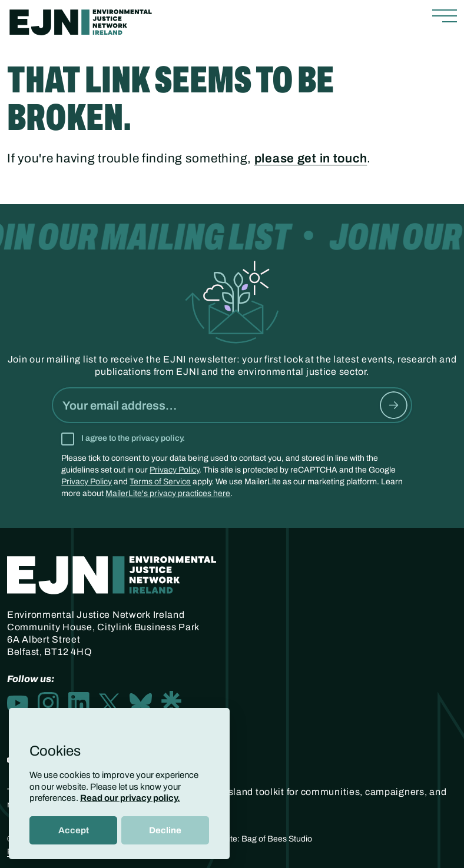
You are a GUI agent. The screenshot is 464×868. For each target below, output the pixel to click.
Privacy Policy (174, 470)
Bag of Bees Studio (277, 839)
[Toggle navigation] (445, 16)
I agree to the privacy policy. (133, 438)
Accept (74, 830)
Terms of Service (160, 482)
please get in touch (311, 158)
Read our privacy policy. (130, 798)
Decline (165, 830)
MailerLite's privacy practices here (168, 493)
